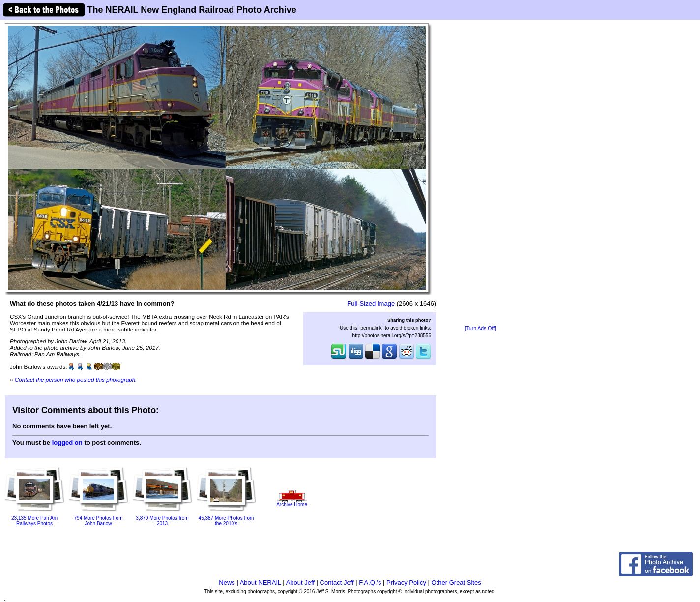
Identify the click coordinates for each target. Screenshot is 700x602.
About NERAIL (261, 583)
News (227, 583)
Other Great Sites (456, 583)
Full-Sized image (371, 304)
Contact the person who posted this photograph (75, 379)
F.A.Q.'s (370, 583)
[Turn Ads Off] (480, 328)
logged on (67, 442)
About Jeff (300, 583)
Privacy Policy (406, 583)
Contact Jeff (337, 583)
